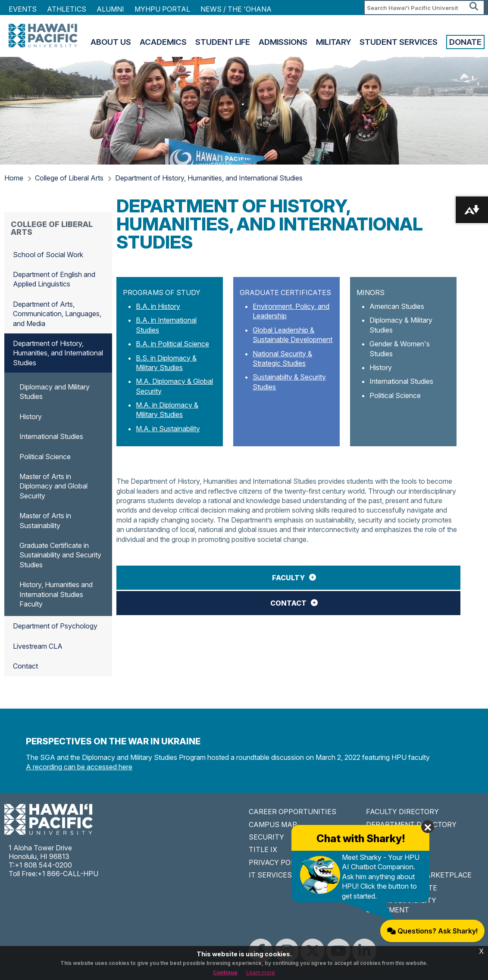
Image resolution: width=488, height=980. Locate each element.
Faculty (288, 578)
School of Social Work (48, 255)
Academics (163, 42)
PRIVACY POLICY (277, 862)
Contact (288, 603)
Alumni (110, 9)
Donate (465, 42)
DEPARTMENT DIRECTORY (411, 824)
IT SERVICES (270, 875)
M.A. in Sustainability (168, 429)
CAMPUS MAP (273, 824)
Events (23, 9)
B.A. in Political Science (172, 344)
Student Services (399, 42)
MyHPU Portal (162, 9)
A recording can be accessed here (79, 767)
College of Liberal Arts (69, 178)
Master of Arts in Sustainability (45, 520)
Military (333, 42)
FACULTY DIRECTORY (402, 812)
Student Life (223, 42)
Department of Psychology (55, 626)
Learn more (261, 972)
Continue (225, 972)
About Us (111, 42)
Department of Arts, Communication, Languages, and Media (57, 314)
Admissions (283, 42)
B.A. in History (158, 306)
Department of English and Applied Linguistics (54, 279)
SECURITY (266, 837)
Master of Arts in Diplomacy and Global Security (53, 486)
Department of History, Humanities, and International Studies (209, 178)
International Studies (51, 436)
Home (14, 178)
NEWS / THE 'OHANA (236, 9)
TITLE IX (263, 849)
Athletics (67, 9)
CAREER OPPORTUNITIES (292, 812)
